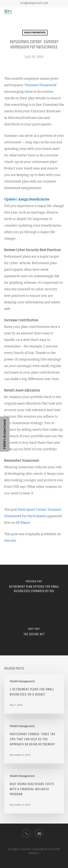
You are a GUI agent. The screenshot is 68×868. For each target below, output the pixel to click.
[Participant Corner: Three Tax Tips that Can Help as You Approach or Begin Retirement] (34, 741)
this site (10, 541)
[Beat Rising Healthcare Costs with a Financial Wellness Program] (34, 791)
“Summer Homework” (41, 85)
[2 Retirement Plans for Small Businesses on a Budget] (34, 694)
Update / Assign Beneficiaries (27, 199)
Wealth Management (35, 33)
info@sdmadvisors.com (34, 3)
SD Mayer (23, 523)
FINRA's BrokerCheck (5, 434)
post (15, 534)
